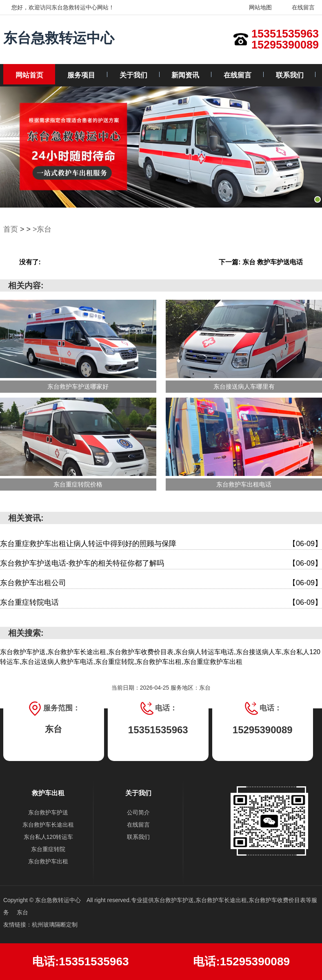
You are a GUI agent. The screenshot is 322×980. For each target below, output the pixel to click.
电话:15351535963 (81, 961)
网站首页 (29, 75)
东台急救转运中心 (59, 38)
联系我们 (290, 75)
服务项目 (81, 75)
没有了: (30, 262)
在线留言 (298, 7)
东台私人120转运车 (48, 837)
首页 (11, 229)
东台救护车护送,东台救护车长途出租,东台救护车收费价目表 (230, 900)
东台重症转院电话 (161, 603)
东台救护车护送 (48, 812)
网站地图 (255, 7)
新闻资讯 (185, 75)
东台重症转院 (48, 849)
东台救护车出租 (48, 861)
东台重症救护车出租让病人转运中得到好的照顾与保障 (161, 544)
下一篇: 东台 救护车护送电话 (261, 262)
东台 (22, 912)
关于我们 (133, 75)
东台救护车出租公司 (161, 583)
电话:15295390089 (241, 961)
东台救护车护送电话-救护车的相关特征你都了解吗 (161, 563)
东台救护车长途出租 (48, 825)
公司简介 (138, 812)
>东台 (42, 229)
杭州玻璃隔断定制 (55, 925)
